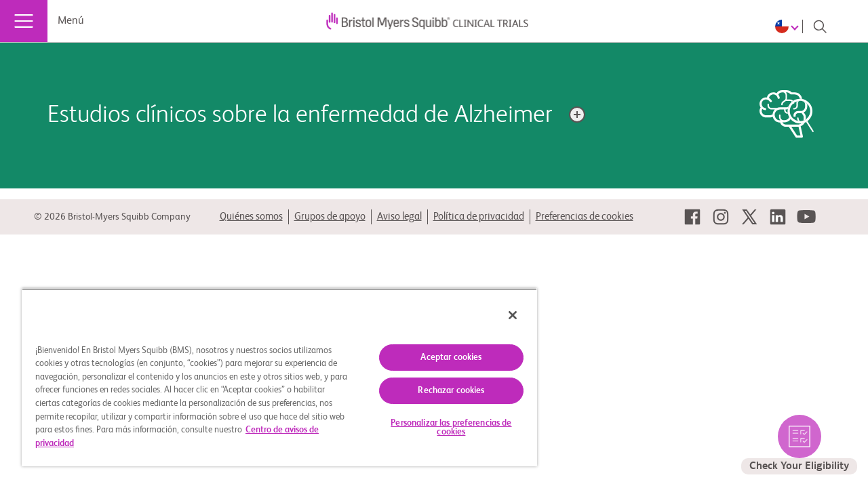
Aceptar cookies (441, 358)
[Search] (820, 26)
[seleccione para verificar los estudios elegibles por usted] (799, 445)
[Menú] (24, 21)
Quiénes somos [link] (251, 217)
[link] (692, 217)
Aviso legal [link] (399, 217)
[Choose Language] (789, 26)
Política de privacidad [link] (479, 217)
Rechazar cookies (441, 391)
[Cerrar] (500, 315)
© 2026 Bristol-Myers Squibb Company (112, 217)
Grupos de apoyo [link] (330, 217)
